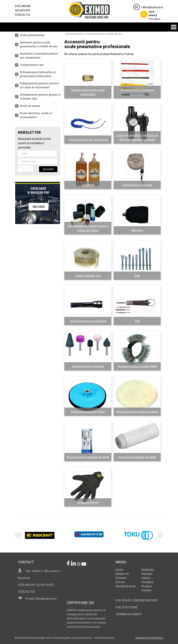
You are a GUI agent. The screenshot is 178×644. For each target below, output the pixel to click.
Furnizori (147, 574)
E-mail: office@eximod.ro (37, 599)
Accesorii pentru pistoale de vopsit (88, 457)
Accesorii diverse (88, 502)
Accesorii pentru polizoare (88, 366)
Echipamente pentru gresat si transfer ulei (40, 97)
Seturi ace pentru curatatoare (88, 321)
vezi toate (39, 207)
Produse (150, 15)
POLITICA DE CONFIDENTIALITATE (137, 600)
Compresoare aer (32, 65)
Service (120, 582)
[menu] (38, 76)
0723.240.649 (22, 6)
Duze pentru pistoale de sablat (137, 457)
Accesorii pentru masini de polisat (137, 412)
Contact (146, 590)
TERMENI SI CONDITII (129, 614)
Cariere (146, 578)
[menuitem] (38, 35)
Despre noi (122, 574)
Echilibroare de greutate (137, 185)
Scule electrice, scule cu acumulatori (36, 115)
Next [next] (160, 535)
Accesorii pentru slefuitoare (88, 412)
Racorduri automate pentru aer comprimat (39, 56)
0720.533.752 (22, 15)
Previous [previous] (18, 535)
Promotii (121, 578)
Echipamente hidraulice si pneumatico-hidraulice (38, 74)
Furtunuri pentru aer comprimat (88, 140)
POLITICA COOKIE (127, 607)
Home (119, 570)
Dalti (137, 276)
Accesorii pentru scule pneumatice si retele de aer (39, 44)
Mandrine (137, 230)
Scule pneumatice (32, 35)
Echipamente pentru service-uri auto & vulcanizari (40, 85)
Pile (137, 321)
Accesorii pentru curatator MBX (137, 366)
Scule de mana (30, 106)
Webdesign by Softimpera (149, 638)
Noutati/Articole (126, 586)
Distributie (148, 570)
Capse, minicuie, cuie (88, 276)
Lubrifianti (88, 185)
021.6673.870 (22, 10)
